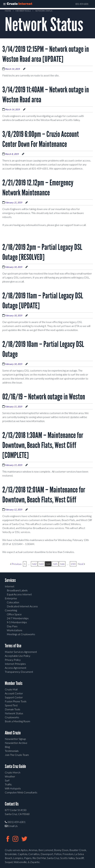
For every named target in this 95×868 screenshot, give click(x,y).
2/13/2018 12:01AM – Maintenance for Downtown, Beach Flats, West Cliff (44, 495)
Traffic (8, 784)
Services (10, 580)
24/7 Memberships (18, 618)
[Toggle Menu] (4, 4)
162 (34, 564)
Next (81, 564)
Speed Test (11, 705)
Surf (7, 780)
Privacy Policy (13, 660)
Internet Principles (15, 664)
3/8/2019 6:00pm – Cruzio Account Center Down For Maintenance (41, 139)
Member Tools (23, 11)
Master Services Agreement (21, 652)
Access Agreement (16, 668)
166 (62, 564)
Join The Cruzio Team (17, 755)
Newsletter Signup (15, 739)
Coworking (11, 610)
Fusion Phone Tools (16, 701)
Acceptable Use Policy (18, 656)
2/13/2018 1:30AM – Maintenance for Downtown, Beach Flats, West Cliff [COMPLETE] (43, 445)
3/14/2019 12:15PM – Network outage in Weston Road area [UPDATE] (46, 54)
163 (41, 564)
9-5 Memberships (17, 622)
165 (55, 564)
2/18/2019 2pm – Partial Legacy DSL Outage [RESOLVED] (42, 252)
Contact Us (12, 804)
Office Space (14, 614)
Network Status (44, 11)
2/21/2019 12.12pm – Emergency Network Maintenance (38, 188)
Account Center (14, 693)
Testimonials (12, 751)
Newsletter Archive (16, 743)
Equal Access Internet (19, 594)
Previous (16, 564)
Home (8, 11)
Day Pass (12, 626)
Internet (10, 586)
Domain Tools (12, 709)
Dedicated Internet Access (22, 606)
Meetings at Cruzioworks (21, 634)
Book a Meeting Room (17, 721)
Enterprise (11, 598)
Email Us (11, 826)
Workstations (15, 630)
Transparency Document (19, 672)
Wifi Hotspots (13, 788)
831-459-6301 (82, 4)
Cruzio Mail (11, 689)
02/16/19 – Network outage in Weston (44, 397)
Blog (7, 747)
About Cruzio (13, 733)
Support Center (14, 697)
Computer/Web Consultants (21, 792)
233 (73, 564)
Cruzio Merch (13, 772)
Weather (10, 776)
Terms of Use (13, 646)
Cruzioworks (12, 717)
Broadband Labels (17, 590)
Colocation (13, 602)
